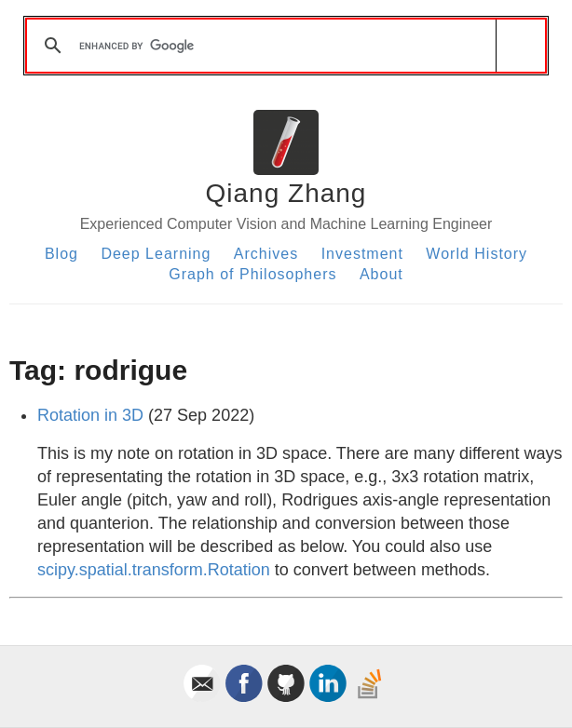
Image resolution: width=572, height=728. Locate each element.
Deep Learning (156, 254)
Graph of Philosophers (252, 274)
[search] (283, 46)
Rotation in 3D (90, 415)
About (381, 274)
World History (477, 254)
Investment (362, 254)
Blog (61, 254)
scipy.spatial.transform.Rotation (154, 570)
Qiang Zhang (286, 193)
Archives (266, 254)
